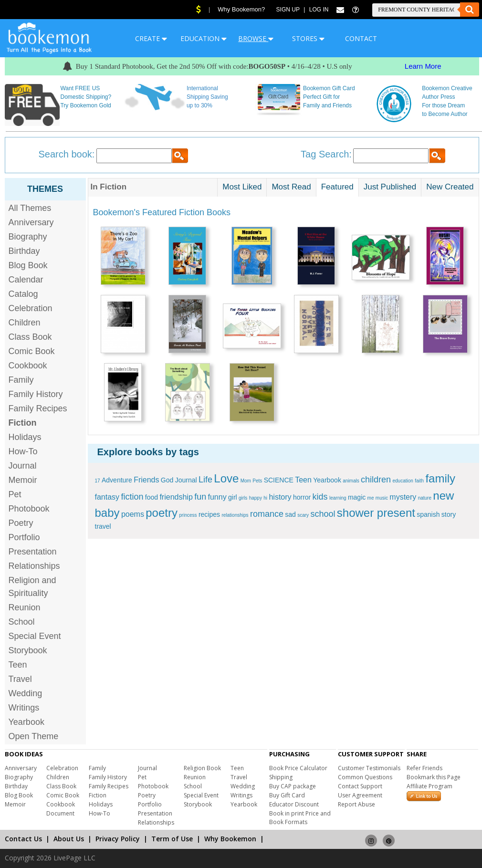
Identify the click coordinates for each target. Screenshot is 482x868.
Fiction (98, 795)
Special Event (35, 636)
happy (256, 498)
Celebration (31, 308)
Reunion (25, 607)
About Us (69, 839)
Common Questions (365, 777)
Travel (20, 679)
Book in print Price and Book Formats (300, 818)
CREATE (151, 38)
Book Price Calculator (298, 768)
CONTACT (361, 38)
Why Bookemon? (241, 9)
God (167, 480)
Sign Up (288, 10)
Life (205, 480)
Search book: (67, 154)
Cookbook (28, 366)
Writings (24, 708)
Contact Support (360, 786)
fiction (132, 497)
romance (267, 514)
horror (302, 497)
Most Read (291, 187)
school (323, 514)
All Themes (30, 208)
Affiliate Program (430, 786)
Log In (319, 10)
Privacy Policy (118, 839)
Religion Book (202, 768)
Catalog (23, 294)
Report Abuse (356, 804)
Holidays (25, 437)
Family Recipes (38, 408)
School (22, 622)
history (280, 497)
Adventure (117, 480)
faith (419, 481)
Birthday (24, 251)
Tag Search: (326, 154)
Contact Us (23, 839)
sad (290, 514)
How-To (23, 451)
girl (233, 497)
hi (265, 498)
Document (60, 813)
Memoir (23, 480)
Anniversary (31, 222)
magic (357, 497)
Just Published (390, 187)
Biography (28, 237)
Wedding (26, 693)
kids (320, 497)
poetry (162, 513)
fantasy (107, 497)
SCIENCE (279, 480)
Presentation (33, 552)
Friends (146, 480)
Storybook (28, 650)
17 (98, 481)
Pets (257, 481)
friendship (176, 497)
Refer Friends (424, 768)
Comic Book (32, 351)
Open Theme (34, 736)
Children (25, 323)
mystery (403, 497)
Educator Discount (294, 804)
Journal (23, 466)
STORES (308, 38)
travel (103, 526)
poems (133, 514)
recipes (209, 514)
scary (303, 515)
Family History (36, 394)
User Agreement (360, 795)
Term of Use (172, 839)
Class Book (30, 337)
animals (351, 481)
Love (226, 478)
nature (425, 498)
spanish (428, 514)
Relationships (34, 566)
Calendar (26, 280)
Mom (246, 481)
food (152, 497)
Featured (337, 187)
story (449, 514)
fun (200, 497)
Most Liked (242, 187)
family (440, 478)
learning (338, 498)
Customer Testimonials (369, 768)
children (376, 480)
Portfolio (24, 537)
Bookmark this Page (434, 777)
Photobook (29, 509)
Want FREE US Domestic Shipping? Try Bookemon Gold (86, 97)
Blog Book (28, 265)
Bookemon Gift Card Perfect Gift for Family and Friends (329, 97)
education (403, 481)
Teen (18, 665)
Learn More (423, 66)
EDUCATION (204, 38)
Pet (15, 494)
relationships (235, 515)
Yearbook (26, 722)
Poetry (21, 523)
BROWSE (256, 38)
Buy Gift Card (287, 795)
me (371, 498)
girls (243, 498)
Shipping (281, 777)
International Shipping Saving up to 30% (207, 97)
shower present (376, 513)
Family (21, 380)
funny (217, 497)
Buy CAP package (293, 786)
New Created (450, 187)
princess (188, 515)
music (382, 498)
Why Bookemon (230, 839)
